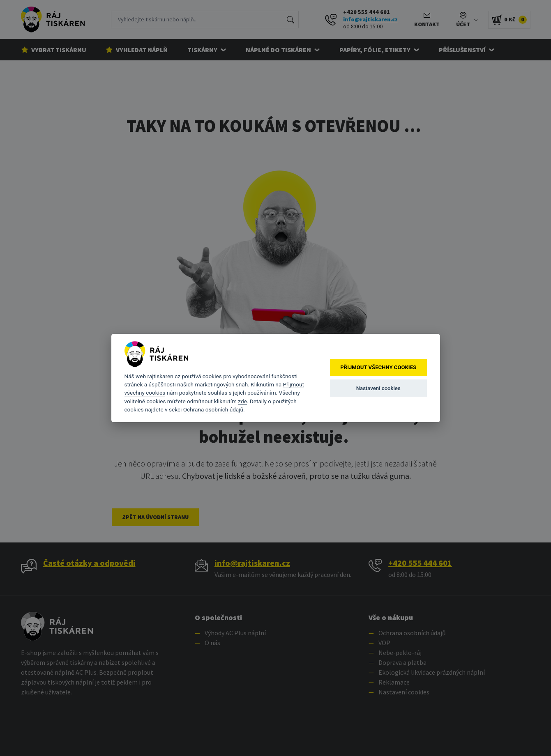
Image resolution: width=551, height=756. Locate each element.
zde (242, 401)
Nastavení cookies (378, 388)
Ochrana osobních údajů (213, 409)
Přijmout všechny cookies (378, 368)
